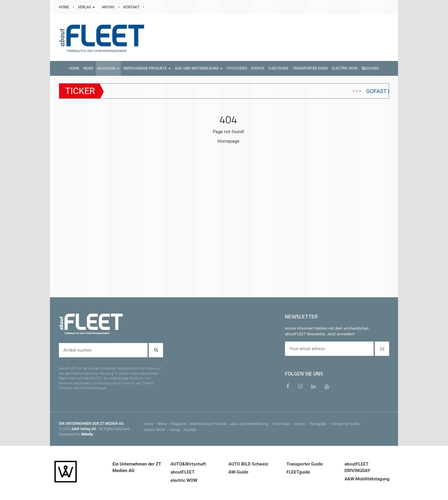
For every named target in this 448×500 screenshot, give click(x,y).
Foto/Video (284, 424)
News (164, 424)
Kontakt (192, 430)
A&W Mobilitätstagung (367, 479)
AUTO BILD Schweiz (248, 464)
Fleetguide (320, 424)
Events (302, 424)
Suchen (370, 68)
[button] (108, 68)
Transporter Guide (347, 424)
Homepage (228, 141)
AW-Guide (238, 472)
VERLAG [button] (87, 7)
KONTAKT (132, 7)
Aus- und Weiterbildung (252, 424)
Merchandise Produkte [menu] (211, 424)
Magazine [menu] (181, 424)
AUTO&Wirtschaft (188, 464)
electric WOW (157, 430)
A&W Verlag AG (84, 429)
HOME (64, 7)
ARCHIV (108, 7)
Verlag (177, 430)
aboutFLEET (183, 472)
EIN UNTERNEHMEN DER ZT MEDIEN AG (91, 424)
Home (151, 424)
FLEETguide (298, 472)
